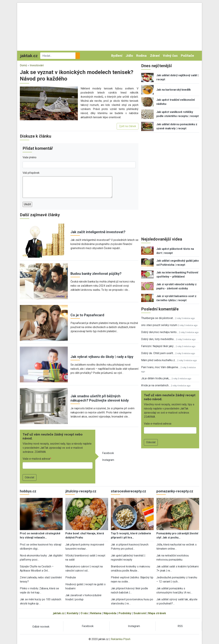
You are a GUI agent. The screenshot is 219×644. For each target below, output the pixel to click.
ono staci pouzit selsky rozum (159, 325)
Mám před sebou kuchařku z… (159, 360)
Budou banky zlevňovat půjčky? (96, 274)
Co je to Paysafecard (87, 315)
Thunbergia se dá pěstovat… (158, 318)
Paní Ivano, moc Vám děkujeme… (160, 367)
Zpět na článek (128, 126)
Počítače (187, 56)
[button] (49, 103)
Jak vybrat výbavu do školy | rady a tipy (102, 357)
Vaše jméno (30, 157)
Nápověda (110, 613)
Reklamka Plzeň (121, 639)
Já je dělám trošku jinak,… (156, 378)
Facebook (108, 453)
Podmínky (125, 613)
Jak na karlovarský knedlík (174, 90)
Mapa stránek (157, 613)
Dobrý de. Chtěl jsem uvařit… (158, 353)
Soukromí (140, 613)
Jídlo (129, 56)
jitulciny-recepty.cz (81, 491)
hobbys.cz (28, 491)
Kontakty (73, 613)
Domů (23, 65)
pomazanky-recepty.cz (175, 491)
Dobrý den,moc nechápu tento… (160, 332)
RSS (180, 626)
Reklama (96, 613)
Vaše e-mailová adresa (36, 459)
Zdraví (155, 56)
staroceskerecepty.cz (128, 491)
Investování (37, 65)
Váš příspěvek (31, 173)
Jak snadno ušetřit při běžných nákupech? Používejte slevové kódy (100, 398)
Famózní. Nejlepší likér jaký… (158, 346)
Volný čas (170, 56)
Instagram (108, 460)
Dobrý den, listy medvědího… (158, 339)
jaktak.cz (59, 613)
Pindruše (71, 577)
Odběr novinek (41, 627)
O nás (84, 613)
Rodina (141, 56)
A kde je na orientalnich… (156, 385)
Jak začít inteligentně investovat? (98, 232)
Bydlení (117, 56)
